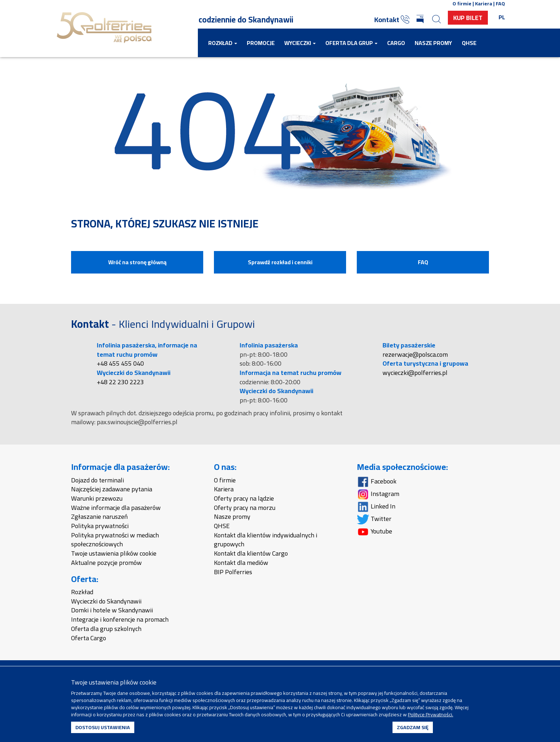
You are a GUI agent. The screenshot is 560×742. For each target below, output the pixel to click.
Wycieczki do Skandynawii (106, 601)
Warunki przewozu (97, 498)
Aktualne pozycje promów (106, 563)
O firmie (225, 480)
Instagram (378, 494)
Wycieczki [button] (300, 43)
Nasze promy (433, 43)
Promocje (261, 43)
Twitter (374, 519)
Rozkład (82, 592)
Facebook (377, 481)
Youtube (374, 531)
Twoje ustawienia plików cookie (114, 553)
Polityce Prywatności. (431, 715)
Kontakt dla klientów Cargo (251, 553)
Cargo (396, 43)
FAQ (423, 262)
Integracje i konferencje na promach (120, 619)
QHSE (469, 43)
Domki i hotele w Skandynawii (112, 610)
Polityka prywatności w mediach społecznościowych (115, 540)
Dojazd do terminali (97, 480)
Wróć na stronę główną (137, 262)
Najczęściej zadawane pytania (112, 489)
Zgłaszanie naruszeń (99, 517)
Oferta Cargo (89, 638)
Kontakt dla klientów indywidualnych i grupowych (266, 540)
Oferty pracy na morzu (245, 508)
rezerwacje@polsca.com (415, 354)
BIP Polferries (233, 572)
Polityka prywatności (100, 526)
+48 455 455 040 (120, 363)
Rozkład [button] (223, 43)
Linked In (376, 506)
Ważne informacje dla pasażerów (116, 508)
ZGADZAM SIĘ (413, 727)
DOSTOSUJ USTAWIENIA (103, 727)
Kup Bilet (468, 18)
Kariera (224, 489)
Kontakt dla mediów (241, 563)
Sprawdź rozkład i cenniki (280, 262)
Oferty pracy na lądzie (244, 498)
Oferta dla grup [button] (351, 43)
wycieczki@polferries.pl (415, 373)
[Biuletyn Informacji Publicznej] (421, 20)
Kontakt (392, 19)
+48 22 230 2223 (120, 382)
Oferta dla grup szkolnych (106, 629)
